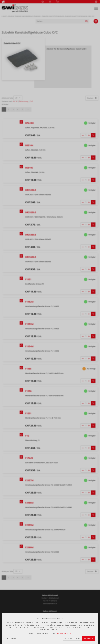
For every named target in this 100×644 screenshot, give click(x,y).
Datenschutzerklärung (63, 633)
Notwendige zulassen (72, 638)
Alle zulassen (89, 638)
